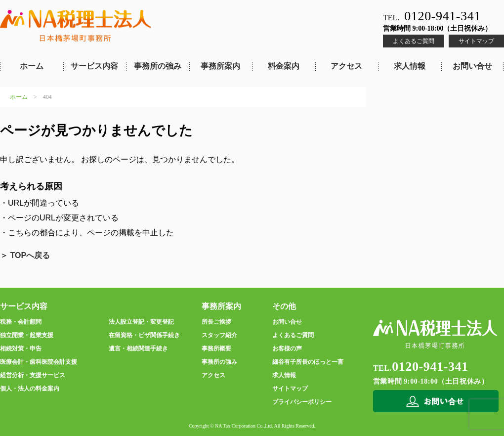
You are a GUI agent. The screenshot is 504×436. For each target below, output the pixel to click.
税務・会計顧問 (21, 322)
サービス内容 (94, 66)
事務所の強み (158, 66)
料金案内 (284, 66)
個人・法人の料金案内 (30, 389)
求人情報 (410, 66)
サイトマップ (476, 41)
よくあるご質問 (414, 41)
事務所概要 (216, 349)
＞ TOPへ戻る (25, 255)
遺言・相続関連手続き (138, 349)
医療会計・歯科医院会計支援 (39, 362)
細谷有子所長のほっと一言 (308, 362)
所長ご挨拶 (216, 322)
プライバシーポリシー (302, 402)
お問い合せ (472, 66)
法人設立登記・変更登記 (141, 322)
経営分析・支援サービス (33, 375)
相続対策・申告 (21, 349)
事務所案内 (220, 66)
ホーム (32, 66)
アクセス (346, 66)
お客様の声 (287, 349)
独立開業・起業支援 (27, 335)
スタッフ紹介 (219, 335)
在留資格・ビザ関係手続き (144, 335)
